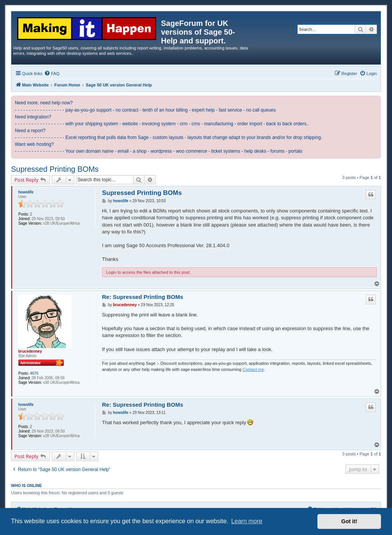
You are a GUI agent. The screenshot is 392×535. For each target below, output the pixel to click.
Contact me (253, 369)
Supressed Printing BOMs (55, 169)
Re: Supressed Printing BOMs (143, 297)
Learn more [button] (247, 521)
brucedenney (30, 351)
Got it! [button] (349, 521)
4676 (34, 373)
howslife (26, 192)
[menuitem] (52, 73)
